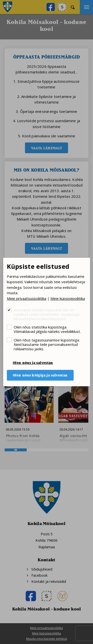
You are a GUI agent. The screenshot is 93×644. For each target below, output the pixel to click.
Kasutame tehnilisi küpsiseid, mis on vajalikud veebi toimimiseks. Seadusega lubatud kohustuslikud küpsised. (47, 314)
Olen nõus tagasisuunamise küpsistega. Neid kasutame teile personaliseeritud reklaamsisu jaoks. (47, 344)
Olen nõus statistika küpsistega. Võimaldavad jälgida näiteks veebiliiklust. (47, 329)
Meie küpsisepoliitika (68, 298)
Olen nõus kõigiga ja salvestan (40, 375)
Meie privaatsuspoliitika (27, 298)
